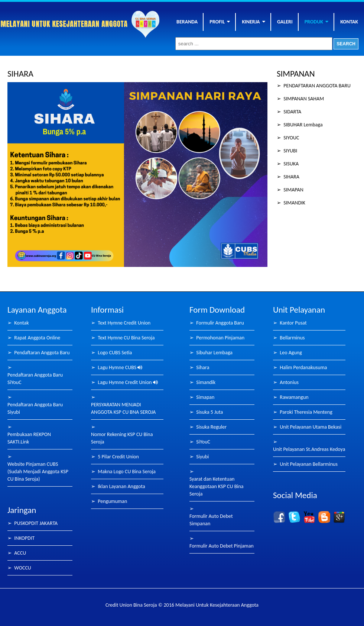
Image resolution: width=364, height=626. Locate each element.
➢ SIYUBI (287, 151)
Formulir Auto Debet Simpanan (211, 520)
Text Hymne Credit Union (124, 323)
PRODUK (317, 22)
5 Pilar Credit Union (118, 457)
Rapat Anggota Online (37, 338)
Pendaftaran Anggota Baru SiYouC (35, 379)
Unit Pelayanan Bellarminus (309, 464)
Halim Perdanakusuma (303, 367)
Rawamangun (294, 397)
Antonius (289, 382)
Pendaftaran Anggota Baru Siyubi (35, 408)
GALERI (285, 22)
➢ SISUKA (288, 164)
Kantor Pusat (293, 323)
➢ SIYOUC (288, 138)
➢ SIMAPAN (290, 190)
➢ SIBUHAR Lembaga (300, 125)
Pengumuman (112, 501)
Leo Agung (291, 353)
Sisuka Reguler (211, 427)
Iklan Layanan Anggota (121, 486)
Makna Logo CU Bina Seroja (127, 472)
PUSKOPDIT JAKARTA (36, 523)
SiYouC (203, 442)
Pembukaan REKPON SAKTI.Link (29, 438)
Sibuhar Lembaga (214, 353)
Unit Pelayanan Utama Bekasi (311, 427)
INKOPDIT (24, 538)
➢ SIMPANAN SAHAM (300, 99)
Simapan (205, 397)
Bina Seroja (66, 28)
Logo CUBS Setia (115, 353)
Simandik (206, 382)
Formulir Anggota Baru (220, 323)
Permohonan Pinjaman (220, 338)
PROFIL (220, 22)
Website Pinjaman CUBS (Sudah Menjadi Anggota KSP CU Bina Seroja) (38, 472)
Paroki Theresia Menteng (306, 412)
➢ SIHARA (288, 177)
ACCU (20, 553)
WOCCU (23, 568)
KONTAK (349, 22)
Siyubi (202, 457)
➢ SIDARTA (289, 112)
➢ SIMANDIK (291, 203)
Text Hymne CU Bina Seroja (126, 338)
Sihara (203, 367)
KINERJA (253, 22)
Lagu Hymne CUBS (120, 367)
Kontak (21, 323)
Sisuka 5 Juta (209, 412)
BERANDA (187, 22)
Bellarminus (292, 338)
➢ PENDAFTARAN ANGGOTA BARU (314, 86)
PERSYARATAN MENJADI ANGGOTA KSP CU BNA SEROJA (123, 408)
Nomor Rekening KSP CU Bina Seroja (122, 438)
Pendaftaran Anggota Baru (42, 353)
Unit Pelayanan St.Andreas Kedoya (309, 449)
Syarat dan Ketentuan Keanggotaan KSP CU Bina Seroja (217, 486)
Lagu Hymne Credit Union (128, 382)
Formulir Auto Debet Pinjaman (222, 546)
